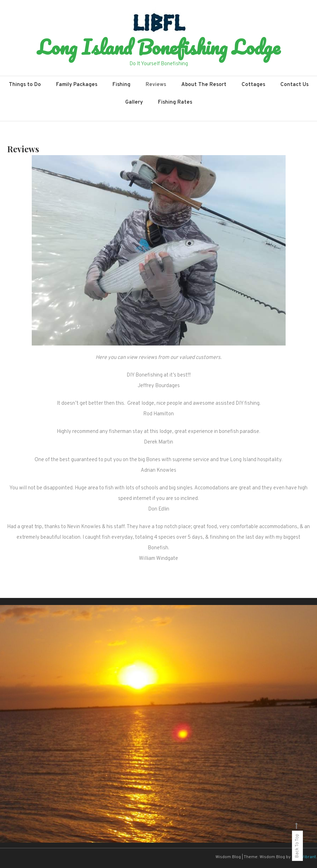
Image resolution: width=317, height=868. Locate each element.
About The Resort (204, 85)
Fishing (121, 85)
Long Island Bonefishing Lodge (159, 47)
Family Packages (77, 85)
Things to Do (25, 85)
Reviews (156, 85)
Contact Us (294, 85)
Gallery (134, 102)
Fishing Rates (175, 102)
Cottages (253, 85)
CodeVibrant (304, 857)
